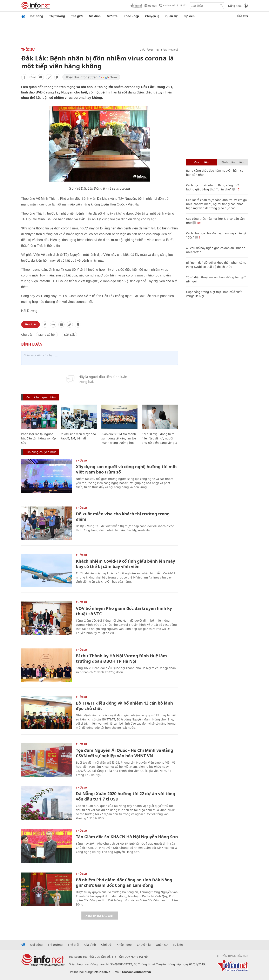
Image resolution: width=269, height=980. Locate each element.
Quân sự (171, 16)
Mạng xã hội (47, 335)
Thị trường (57, 16)
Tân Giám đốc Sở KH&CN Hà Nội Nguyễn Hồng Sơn (127, 837)
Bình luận (31, 324)
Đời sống (37, 16)
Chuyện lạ (152, 16)
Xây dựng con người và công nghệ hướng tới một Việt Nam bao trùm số (126, 469)
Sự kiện (189, 16)
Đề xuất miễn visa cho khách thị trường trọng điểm (123, 517)
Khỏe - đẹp (131, 16)
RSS (243, 16)
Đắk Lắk (69, 335)
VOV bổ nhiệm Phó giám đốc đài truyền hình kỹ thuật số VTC (124, 611)
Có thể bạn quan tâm (41, 397)
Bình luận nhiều (233, 162)
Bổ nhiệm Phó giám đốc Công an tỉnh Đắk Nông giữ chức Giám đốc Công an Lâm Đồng (124, 883)
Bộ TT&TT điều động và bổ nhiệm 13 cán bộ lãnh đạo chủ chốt (124, 706)
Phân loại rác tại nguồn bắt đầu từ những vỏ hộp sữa (39, 438)
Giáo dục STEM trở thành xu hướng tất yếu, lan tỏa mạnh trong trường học (119, 438)
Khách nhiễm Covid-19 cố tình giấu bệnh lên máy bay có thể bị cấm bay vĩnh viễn (125, 564)
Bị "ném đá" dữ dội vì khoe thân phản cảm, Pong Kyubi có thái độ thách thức (216, 265)
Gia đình (95, 16)
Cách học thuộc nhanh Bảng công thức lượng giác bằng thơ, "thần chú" (213, 187)
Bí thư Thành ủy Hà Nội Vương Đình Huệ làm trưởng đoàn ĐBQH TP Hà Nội (121, 658)
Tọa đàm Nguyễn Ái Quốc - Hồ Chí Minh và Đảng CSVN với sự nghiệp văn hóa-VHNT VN (125, 753)
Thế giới (77, 16)
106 (197, 223)
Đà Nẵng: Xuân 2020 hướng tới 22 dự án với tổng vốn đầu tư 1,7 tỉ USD (126, 796)
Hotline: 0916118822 (172, 6)
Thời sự (28, 50)
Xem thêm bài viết (100, 916)
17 (236, 189)
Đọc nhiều (201, 162)
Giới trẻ (112, 16)
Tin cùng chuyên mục (41, 452)
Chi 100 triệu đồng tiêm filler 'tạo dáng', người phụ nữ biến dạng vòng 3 (159, 438)
